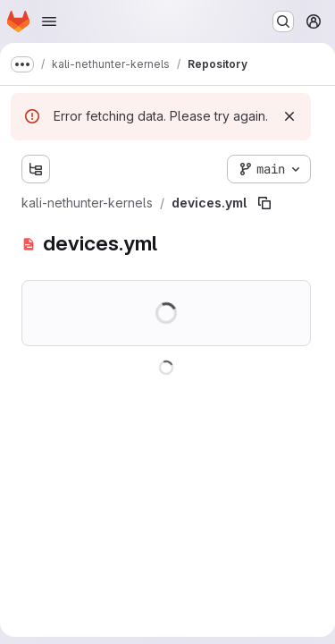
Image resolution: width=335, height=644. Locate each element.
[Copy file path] (264, 203)
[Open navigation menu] (49, 21)
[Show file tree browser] (36, 169)
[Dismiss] (289, 116)
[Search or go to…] (283, 21)
